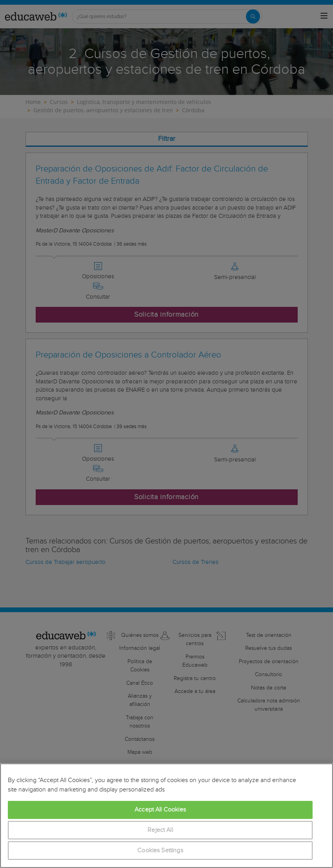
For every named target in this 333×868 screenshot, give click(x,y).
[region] (166, 816)
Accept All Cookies (160, 810)
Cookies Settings (160, 851)
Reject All (160, 830)
